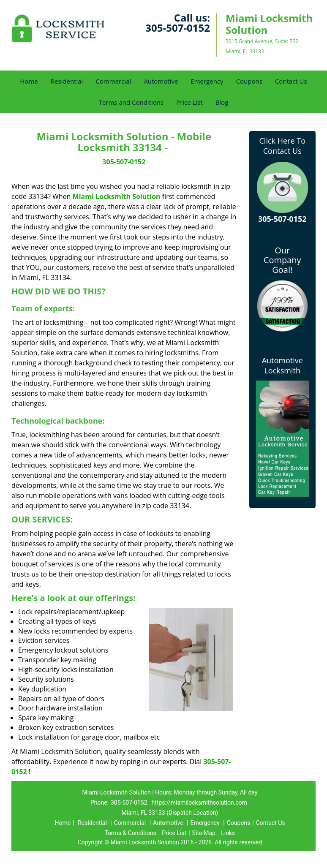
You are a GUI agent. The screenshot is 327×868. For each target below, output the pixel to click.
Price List (189, 102)
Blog (222, 102)
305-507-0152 (178, 28)
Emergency (207, 81)
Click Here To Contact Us (282, 146)
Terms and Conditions (131, 102)
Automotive (161, 81)
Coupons (249, 81)
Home (29, 81)
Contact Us (291, 81)
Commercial (113, 81)
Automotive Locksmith (282, 365)
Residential (67, 81)
